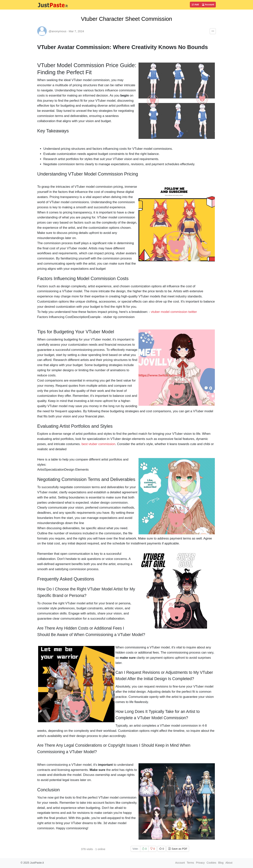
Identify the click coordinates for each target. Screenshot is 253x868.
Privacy (200, 863)
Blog (221, 863)
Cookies (212, 863)
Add (195, 5)
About (229, 863)
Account (208, 5)
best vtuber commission (98, 444)
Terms (190, 863)
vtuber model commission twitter (174, 312)
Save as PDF (178, 849)
